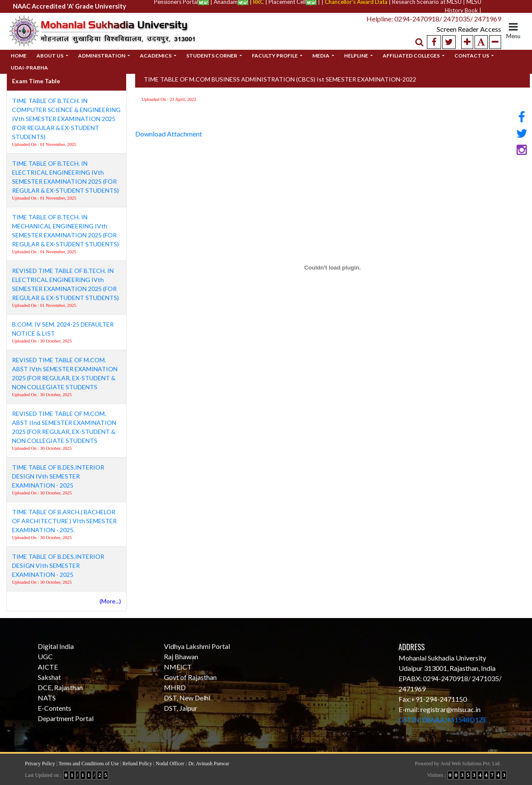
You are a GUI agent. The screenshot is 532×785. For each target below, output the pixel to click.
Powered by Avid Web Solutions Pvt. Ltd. (458, 764)
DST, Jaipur (181, 708)
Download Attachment (169, 134)
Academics (156, 56)
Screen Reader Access (461, 29)
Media (321, 56)
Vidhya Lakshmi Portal (197, 646)
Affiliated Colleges (412, 56)
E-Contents (54, 708)
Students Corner (212, 56)
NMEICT (178, 667)
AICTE (48, 667)
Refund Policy (137, 764)
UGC (45, 656)
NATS (47, 698)
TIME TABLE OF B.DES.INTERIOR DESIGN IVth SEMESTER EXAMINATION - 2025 (58, 476)
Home (19, 56)
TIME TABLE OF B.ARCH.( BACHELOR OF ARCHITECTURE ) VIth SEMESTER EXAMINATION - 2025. (64, 521)
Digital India (56, 646)
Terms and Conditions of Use (89, 764)
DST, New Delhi (187, 698)
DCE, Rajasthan (60, 687)
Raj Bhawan (181, 656)
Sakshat (49, 677)
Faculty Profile (275, 56)
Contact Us (472, 56)
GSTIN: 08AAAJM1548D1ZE (443, 720)
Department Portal (66, 718)
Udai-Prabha (29, 68)
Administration (102, 56)
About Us (50, 56)
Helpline (357, 56)
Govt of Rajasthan (190, 677)
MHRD (175, 687)
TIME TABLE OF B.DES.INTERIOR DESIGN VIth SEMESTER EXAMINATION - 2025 (58, 565)
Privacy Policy (40, 764)
